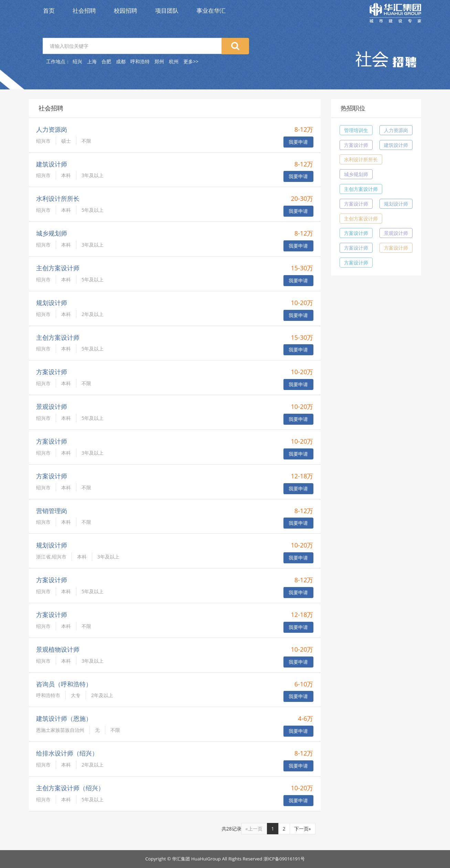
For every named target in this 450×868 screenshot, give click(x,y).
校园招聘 (126, 10)
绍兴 (77, 61)
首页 (49, 10)
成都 (121, 61)
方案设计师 (356, 145)
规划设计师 (396, 204)
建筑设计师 (396, 145)
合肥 (106, 61)
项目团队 (167, 10)
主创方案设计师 (361, 189)
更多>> (191, 61)
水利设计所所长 (361, 159)
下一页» (303, 829)
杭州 (174, 61)
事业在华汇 (211, 10)
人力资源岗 (396, 130)
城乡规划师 (356, 174)
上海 (92, 61)
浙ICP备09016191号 (284, 859)
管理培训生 (356, 130)
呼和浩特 (140, 61)
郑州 (159, 61)
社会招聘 (84, 10)
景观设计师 (396, 233)
